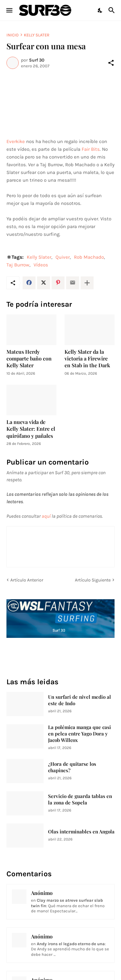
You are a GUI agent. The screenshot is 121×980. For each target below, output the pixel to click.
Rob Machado (89, 257)
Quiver (63, 257)
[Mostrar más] (87, 283)
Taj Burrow (18, 265)
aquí (46, 516)
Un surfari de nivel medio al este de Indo (80, 700)
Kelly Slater (37, 35)
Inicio (13, 35)
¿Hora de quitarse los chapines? (72, 767)
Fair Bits (91, 149)
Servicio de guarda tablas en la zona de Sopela (80, 799)
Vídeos (41, 265)
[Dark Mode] (100, 10)
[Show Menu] (9, 10)
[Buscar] (112, 10)
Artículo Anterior (27, 580)
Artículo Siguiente (93, 580)
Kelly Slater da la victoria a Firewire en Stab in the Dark (87, 359)
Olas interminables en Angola (81, 832)
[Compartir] (111, 63)
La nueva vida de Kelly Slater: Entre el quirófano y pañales (31, 429)
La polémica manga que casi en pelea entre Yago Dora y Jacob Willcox (80, 734)
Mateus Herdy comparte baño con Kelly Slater (29, 359)
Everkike (16, 141)
